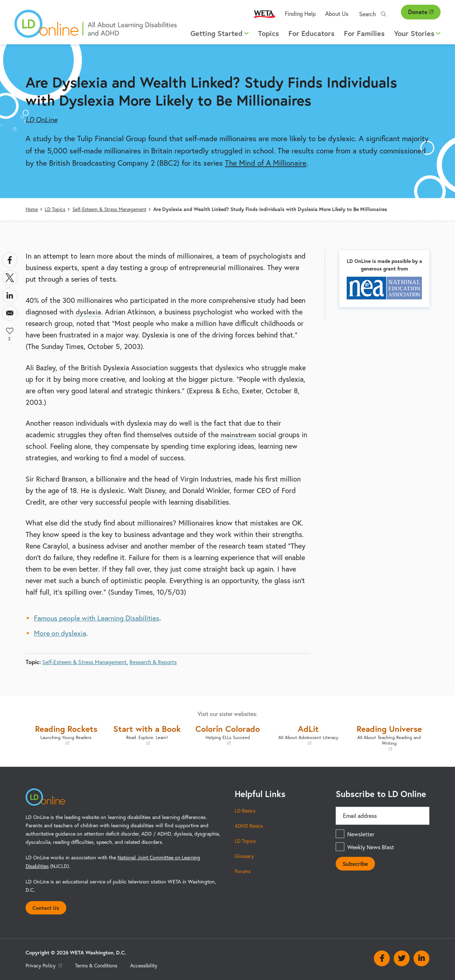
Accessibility (147, 965)
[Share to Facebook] (10, 260)
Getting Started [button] (220, 33)
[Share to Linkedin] (10, 295)
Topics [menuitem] (269, 33)
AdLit (308, 734)
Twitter (402, 958)
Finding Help (300, 14)
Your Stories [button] (417, 33)
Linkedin (421, 958)
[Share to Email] (10, 313)
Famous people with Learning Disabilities (98, 618)
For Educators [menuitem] (312, 33)
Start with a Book (147, 734)
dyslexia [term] (88, 311)
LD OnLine (42, 119)
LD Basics (246, 810)
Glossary (245, 856)
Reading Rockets (66, 734)
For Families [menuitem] (364, 33)
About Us (337, 14)
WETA (265, 14)
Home (32, 209)
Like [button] (10, 331)
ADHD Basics (249, 825)
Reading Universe (389, 737)
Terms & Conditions (98, 965)
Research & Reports (154, 662)
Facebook (382, 958)
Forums (243, 871)
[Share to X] (10, 278)
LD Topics (56, 209)
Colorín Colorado (227, 734)
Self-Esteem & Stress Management (111, 209)
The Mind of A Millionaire (266, 163)
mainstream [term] (239, 435)
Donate (421, 12)
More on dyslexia (60, 633)
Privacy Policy (44, 965)
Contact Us (46, 907)
